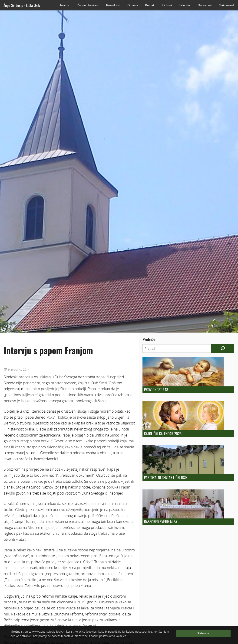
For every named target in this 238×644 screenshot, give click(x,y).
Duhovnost (205, 5)
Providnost (113, 5)
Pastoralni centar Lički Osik (166, 478)
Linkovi (167, 5)
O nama (133, 5)
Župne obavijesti (88, 5)
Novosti (65, 5)
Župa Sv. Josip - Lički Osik (22, 5)
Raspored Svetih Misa (161, 522)
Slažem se (203, 633)
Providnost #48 (156, 390)
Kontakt (150, 5)
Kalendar (185, 5)
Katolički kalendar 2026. (163, 434)
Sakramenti (227, 5)
